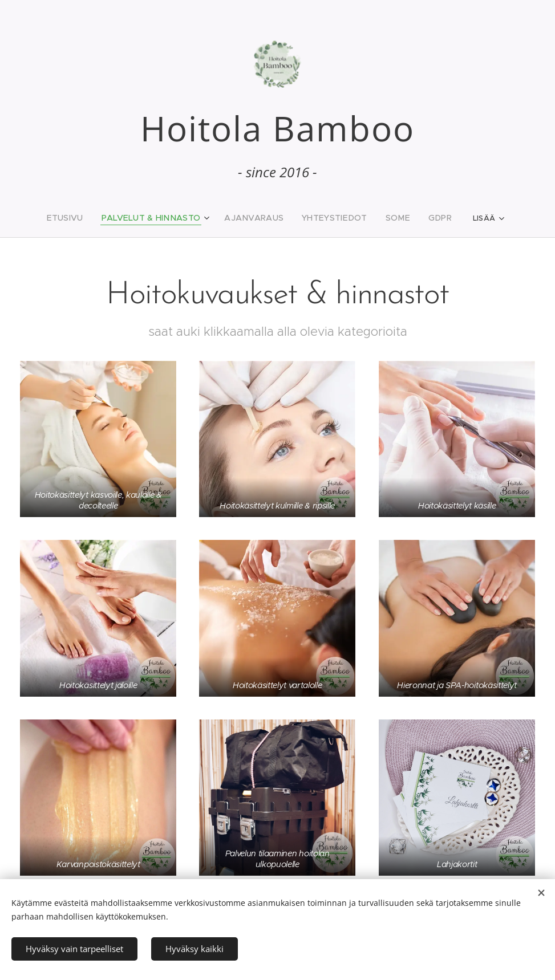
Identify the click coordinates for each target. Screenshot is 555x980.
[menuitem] (80, 218)
